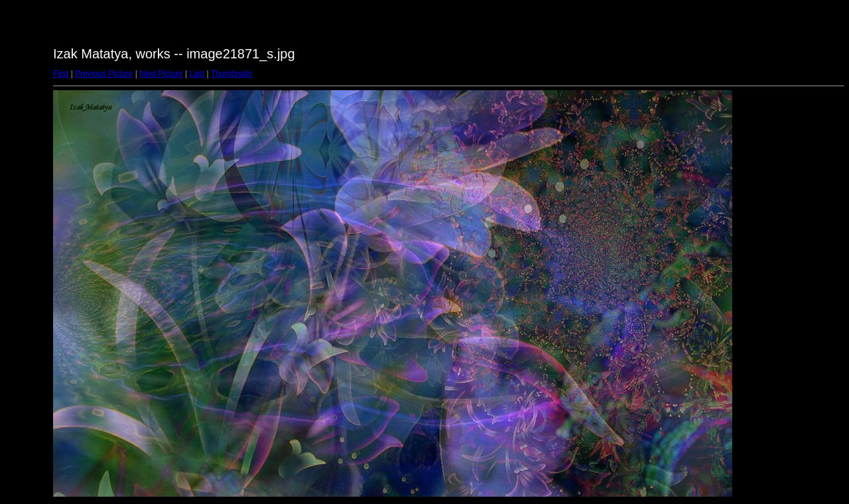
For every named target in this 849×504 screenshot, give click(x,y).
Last (197, 74)
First (61, 74)
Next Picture (161, 74)
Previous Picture (104, 74)
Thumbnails (231, 74)
